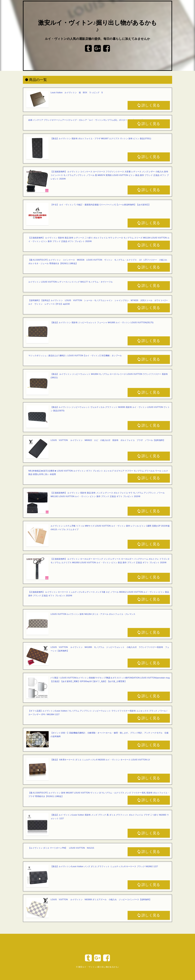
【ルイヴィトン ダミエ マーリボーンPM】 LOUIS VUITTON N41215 (61, 848)
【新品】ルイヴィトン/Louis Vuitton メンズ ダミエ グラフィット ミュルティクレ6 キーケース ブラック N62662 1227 (104, 866)
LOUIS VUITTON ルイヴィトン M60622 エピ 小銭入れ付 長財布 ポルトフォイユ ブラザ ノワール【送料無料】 (108, 440)
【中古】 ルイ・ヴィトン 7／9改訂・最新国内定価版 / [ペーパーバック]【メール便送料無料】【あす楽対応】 (101, 205)
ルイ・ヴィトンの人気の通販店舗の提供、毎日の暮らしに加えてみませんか (98, 39)
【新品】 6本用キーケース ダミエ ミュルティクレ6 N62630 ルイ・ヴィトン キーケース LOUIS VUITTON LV (100, 760)
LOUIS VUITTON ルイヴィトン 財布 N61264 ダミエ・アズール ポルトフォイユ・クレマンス (93, 614)
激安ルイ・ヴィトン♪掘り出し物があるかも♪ (99, 967)
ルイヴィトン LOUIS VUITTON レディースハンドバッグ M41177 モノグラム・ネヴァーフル (71, 282)
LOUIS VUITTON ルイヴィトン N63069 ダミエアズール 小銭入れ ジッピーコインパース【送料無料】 (101, 900)
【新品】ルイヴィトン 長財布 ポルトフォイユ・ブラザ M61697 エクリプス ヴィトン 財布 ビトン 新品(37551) (101, 139)
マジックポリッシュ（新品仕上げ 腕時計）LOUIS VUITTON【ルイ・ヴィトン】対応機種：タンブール (75, 356)
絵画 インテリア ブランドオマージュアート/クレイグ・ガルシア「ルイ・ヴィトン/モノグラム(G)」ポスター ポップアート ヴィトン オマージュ (94, 120)
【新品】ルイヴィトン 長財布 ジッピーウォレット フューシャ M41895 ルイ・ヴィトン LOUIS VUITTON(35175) (102, 323)
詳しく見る (149, 105)
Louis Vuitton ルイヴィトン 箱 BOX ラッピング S (77, 93)
